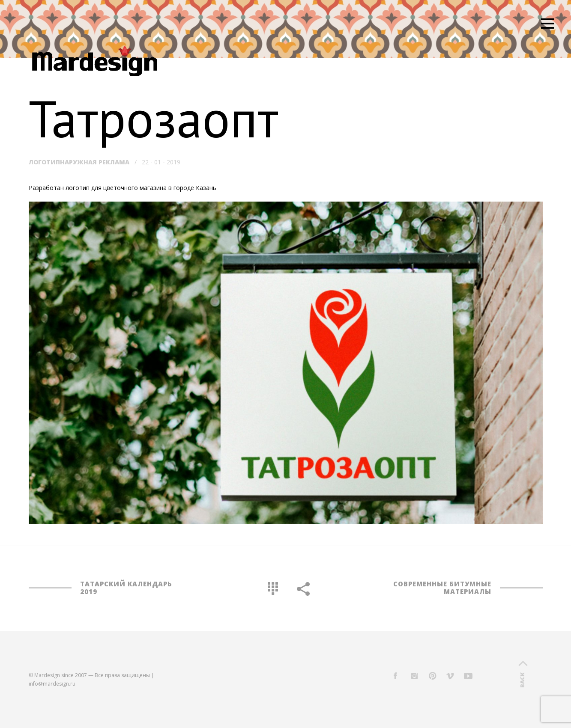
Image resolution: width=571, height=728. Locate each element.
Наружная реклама (95, 162)
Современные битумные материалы (442, 588)
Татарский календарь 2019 (126, 588)
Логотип (44, 162)
